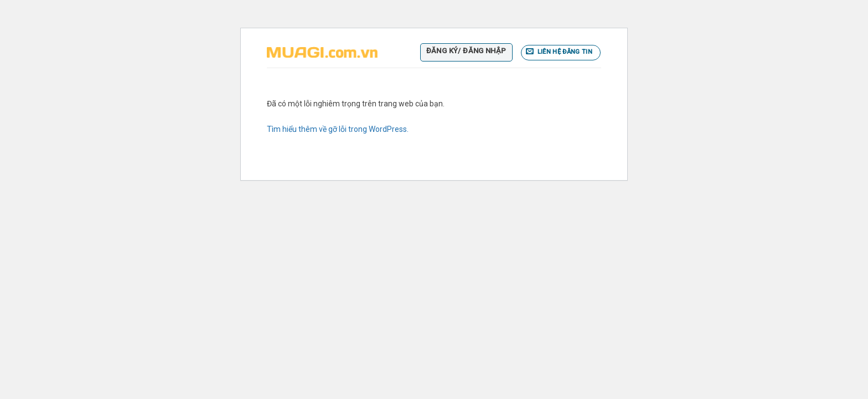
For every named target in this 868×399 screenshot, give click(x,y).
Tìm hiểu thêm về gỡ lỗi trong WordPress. (338, 129)
